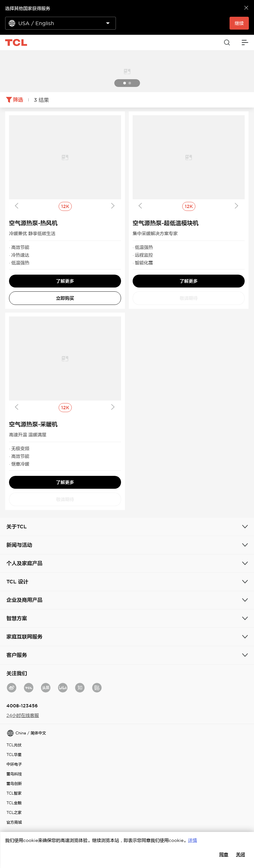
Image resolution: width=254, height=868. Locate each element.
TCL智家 (14, 793)
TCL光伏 (14, 745)
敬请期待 (189, 298)
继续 (239, 23)
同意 (224, 854)
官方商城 (14, 822)
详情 (193, 840)
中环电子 (14, 764)
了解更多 (65, 281)
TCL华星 (14, 755)
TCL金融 (14, 803)
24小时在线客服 (23, 715)
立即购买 (65, 298)
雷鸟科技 (14, 774)
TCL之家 (14, 812)
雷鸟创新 (14, 783)
